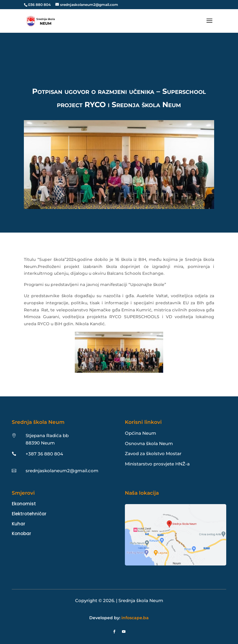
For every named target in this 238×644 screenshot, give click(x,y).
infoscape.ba (135, 618)
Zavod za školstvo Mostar (153, 453)
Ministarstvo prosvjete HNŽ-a (157, 464)
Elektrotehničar (29, 514)
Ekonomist (24, 504)
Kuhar (19, 524)
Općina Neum (141, 433)
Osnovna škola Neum (149, 443)
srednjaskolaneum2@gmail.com (62, 471)
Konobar (22, 533)
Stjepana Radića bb (47, 435)
